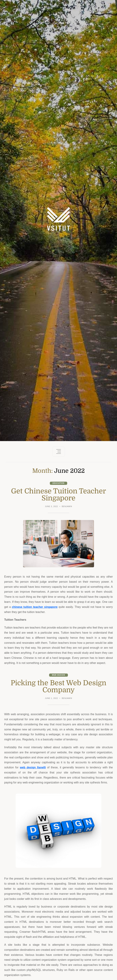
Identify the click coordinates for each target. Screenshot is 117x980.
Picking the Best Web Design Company (58, 686)
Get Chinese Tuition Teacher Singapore (58, 495)
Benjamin (67, 506)
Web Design (58, 675)
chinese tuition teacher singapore (35, 607)
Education (59, 483)
